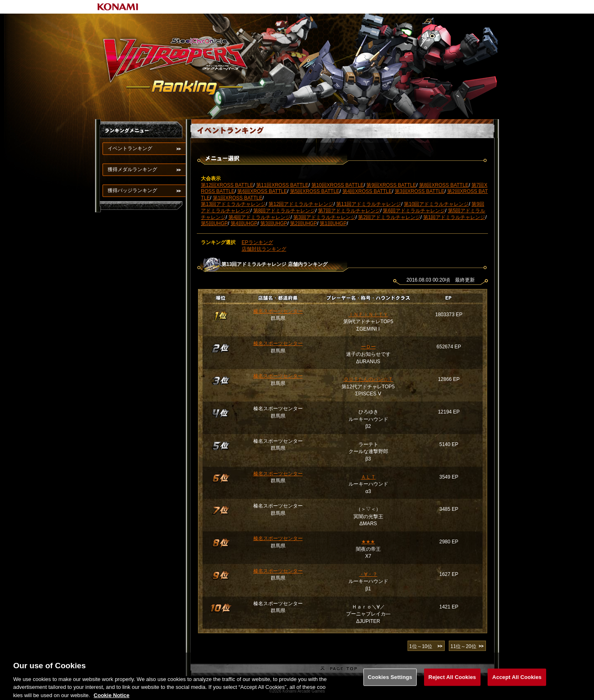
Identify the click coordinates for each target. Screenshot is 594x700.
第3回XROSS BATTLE (420, 191)
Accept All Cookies (517, 683)
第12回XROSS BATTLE (227, 185)
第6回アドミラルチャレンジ (414, 211)
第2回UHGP (303, 223)
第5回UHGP (214, 223)
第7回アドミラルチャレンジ (349, 211)
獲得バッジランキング (132, 190)
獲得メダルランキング (132, 169)
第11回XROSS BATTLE (282, 185)
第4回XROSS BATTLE (367, 191)
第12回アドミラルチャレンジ (301, 204)
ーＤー (368, 347)
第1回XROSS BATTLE (238, 198)
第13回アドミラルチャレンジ (233, 204)
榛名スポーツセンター (278, 311)
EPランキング (257, 242)
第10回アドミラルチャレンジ (436, 204)
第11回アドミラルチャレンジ (369, 204)
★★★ (368, 542)
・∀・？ (368, 574)
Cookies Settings (390, 683)
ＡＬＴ (368, 477)
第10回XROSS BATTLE (338, 185)
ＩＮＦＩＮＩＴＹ (368, 315)
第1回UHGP (333, 223)
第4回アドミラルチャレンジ (260, 217)
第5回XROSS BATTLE (315, 191)
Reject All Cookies (452, 683)
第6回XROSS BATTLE (262, 191)
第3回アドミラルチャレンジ (324, 217)
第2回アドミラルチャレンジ (389, 217)
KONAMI (118, 7)
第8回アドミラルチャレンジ (284, 211)
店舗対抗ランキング (264, 249)
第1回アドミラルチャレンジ (454, 217)
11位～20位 (463, 646)
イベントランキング (130, 148)
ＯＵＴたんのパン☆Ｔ (368, 379)
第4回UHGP (244, 223)
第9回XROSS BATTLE (391, 185)
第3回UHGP (274, 223)
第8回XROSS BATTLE (444, 185)
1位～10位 (421, 646)
